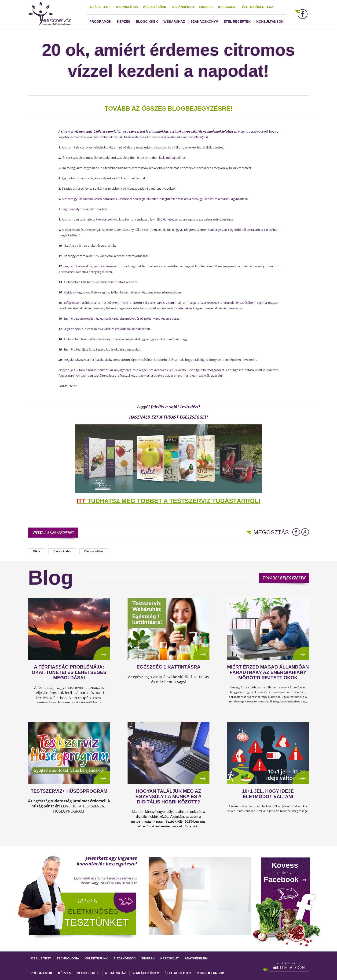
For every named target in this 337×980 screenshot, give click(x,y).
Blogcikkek (147, 22)
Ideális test (100, 7)
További (284, 578)
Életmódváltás (94, 551)
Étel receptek (237, 22)
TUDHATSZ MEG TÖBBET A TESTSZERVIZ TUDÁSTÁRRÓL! (168, 501)
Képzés (124, 22)
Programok (100, 22)
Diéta (37, 551)
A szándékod (183, 7)
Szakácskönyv (204, 22)
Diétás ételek (62, 551)
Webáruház (174, 22)
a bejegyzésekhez (53, 532)
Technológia (127, 7)
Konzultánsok (270, 22)
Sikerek (206, 7)
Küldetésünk (155, 7)
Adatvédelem (196, 958)
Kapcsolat (227, 7)
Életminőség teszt (258, 7)
